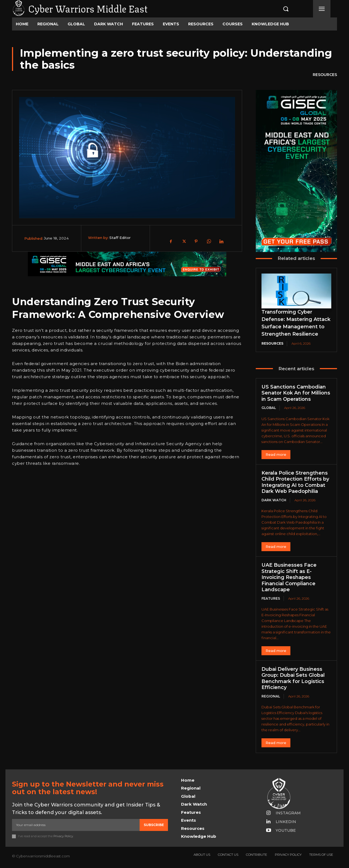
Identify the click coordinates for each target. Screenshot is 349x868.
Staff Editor (120, 238)
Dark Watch (274, 500)
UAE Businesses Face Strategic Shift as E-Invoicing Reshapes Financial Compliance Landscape (289, 577)
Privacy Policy (63, 836)
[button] (280, 9)
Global (269, 408)
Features (271, 598)
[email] (76, 825)
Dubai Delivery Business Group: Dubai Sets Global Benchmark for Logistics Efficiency (293, 678)
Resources (325, 75)
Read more (276, 454)
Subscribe (154, 825)
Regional (271, 696)
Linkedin (286, 822)
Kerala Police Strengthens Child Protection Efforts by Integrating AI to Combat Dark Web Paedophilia (295, 482)
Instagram (288, 813)
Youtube (286, 830)
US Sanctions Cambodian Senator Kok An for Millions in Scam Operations (296, 393)
